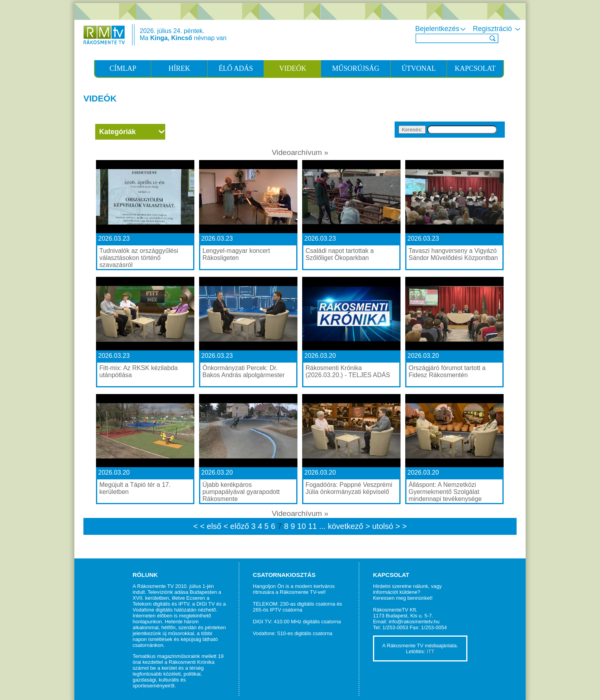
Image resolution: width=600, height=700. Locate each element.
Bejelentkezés (441, 29)
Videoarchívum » (300, 152)
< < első (207, 526)
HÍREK (179, 68)
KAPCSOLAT (475, 68)
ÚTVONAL (419, 68)
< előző (237, 526)
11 (314, 526)
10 (303, 526)
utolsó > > (390, 526)
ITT (431, 651)
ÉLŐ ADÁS (236, 68)
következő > (350, 526)
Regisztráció (497, 29)
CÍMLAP (123, 68)
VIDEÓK (293, 68)
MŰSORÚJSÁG (356, 68)
